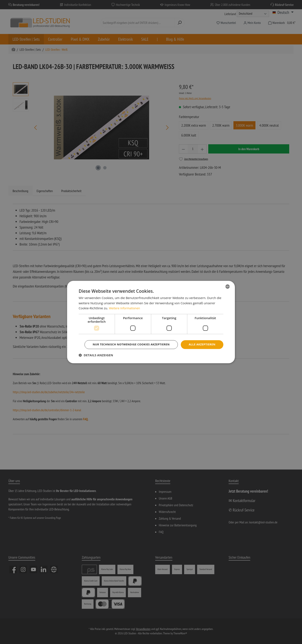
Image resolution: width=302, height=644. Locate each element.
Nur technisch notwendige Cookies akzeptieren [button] (152, 350)
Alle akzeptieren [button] (152, 339)
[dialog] (151, 322)
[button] (96, 361)
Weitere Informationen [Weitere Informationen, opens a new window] (126, 302)
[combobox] (228, 280)
